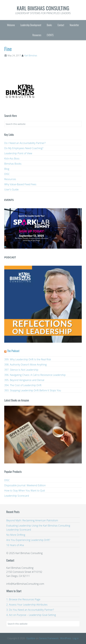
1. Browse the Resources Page (23, 599)
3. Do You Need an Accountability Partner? (30, 610)
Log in (76, 638)
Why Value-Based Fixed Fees (20, 184)
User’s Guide (11, 189)
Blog (7, 169)
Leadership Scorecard (17, 496)
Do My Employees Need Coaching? (24, 148)
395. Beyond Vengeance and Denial (24, 380)
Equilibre (31, 638)
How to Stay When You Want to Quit (25, 491)
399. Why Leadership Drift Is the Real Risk (28, 359)
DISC (7, 174)
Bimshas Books (13, 164)
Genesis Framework (49, 638)
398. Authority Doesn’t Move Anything (25, 365)
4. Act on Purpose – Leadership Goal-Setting (31, 615)
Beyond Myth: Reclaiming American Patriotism (32, 520)
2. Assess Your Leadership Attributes (27, 605)
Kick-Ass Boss (12, 158)
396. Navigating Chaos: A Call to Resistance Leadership (35, 375)
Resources (10, 179)
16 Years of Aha (15, 545)
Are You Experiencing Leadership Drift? (28, 540)
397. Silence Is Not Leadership (21, 370)
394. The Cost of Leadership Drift (23, 385)
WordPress (66, 638)
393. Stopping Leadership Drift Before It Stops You (33, 390)
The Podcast (13, 351)
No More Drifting (16, 535)
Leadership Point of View (18, 153)
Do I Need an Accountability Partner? (25, 143)
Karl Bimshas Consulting (43, 8)
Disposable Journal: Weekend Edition (25, 485)
